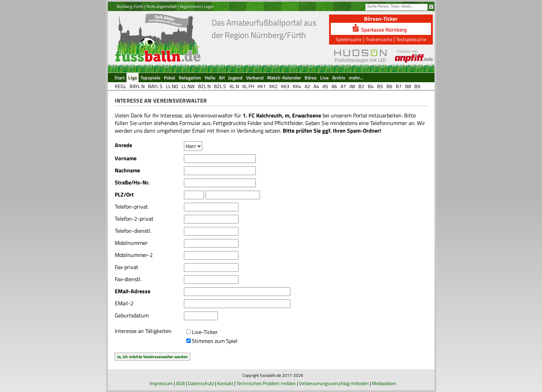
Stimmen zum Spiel (215, 341)
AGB (180, 383)
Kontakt (225, 383)
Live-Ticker (205, 332)
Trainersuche (379, 39)
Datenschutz (201, 383)
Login (209, 6)
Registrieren (190, 6)
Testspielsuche (411, 39)
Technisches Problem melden (266, 383)
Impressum (161, 383)
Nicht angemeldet (161, 6)
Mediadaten (384, 383)
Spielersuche (349, 39)
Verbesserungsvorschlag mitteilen (334, 383)
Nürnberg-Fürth (130, 6)
